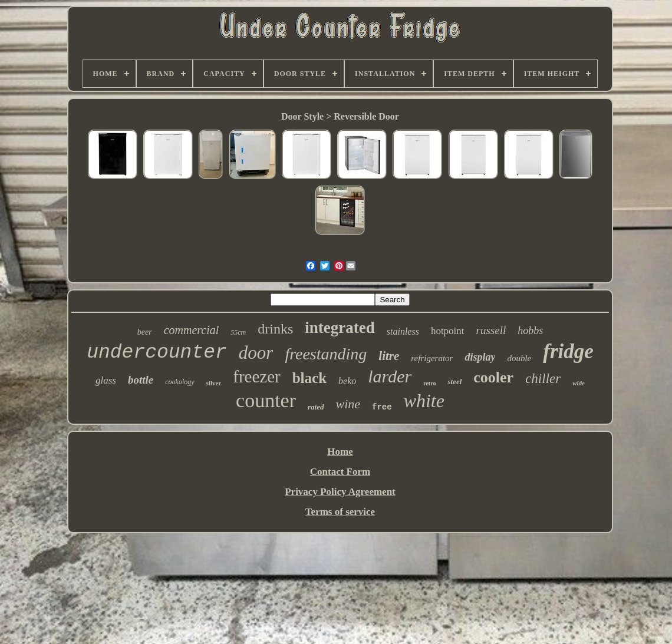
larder (390, 376)
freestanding (326, 354)
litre (389, 356)
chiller (543, 379)
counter (266, 400)
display (480, 357)
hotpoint (448, 331)
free (382, 407)
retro (429, 383)
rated (316, 407)
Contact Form (340, 472)
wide (579, 383)
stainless (403, 331)
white (424, 401)
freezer (256, 377)
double (519, 358)
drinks (275, 329)
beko (347, 381)
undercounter (157, 353)
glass (106, 380)
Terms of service (340, 512)
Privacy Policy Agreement (340, 492)
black (309, 378)
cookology (179, 382)
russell (491, 330)
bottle (141, 380)
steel (454, 382)
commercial (192, 330)
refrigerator (432, 358)
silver (214, 383)
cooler (493, 377)
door (256, 353)
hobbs (530, 331)
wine (348, 404)
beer (145, 332)
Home (340, 452)
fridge (568, 351)
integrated (340, 328)
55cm (238, 332)
